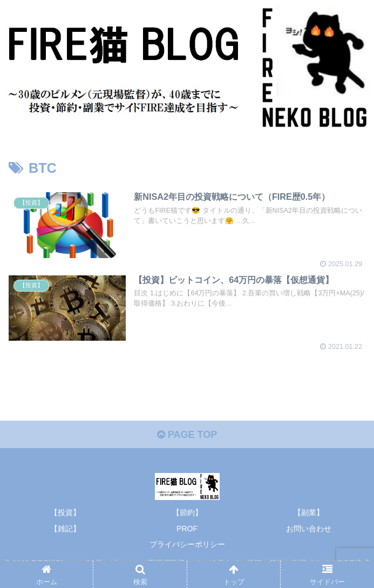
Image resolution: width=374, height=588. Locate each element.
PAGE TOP (187, 435)
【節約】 (187, 512)
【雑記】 (65, 529)
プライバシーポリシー (187, 544)
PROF (187, 529)
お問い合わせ (309, 529)
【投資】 (65, 512)
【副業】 (309, 512)
